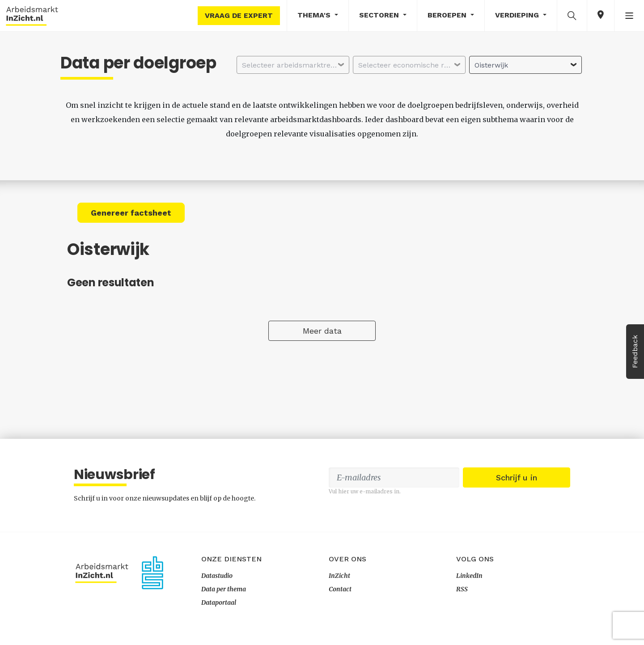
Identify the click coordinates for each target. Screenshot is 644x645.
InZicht (339, 576)
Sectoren (380, 15)
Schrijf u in (517, 477)
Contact (340, 589)
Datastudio (217, 576)
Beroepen (448, 15)
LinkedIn (469, 576)
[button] (572, 15)
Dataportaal (219, 603)
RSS (462, 589)
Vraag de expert (239, 15)
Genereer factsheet (131, 213)
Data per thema (224, 589)
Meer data (322, 331)
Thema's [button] (315, 15)
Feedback (635, 352)
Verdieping (518, 15)
